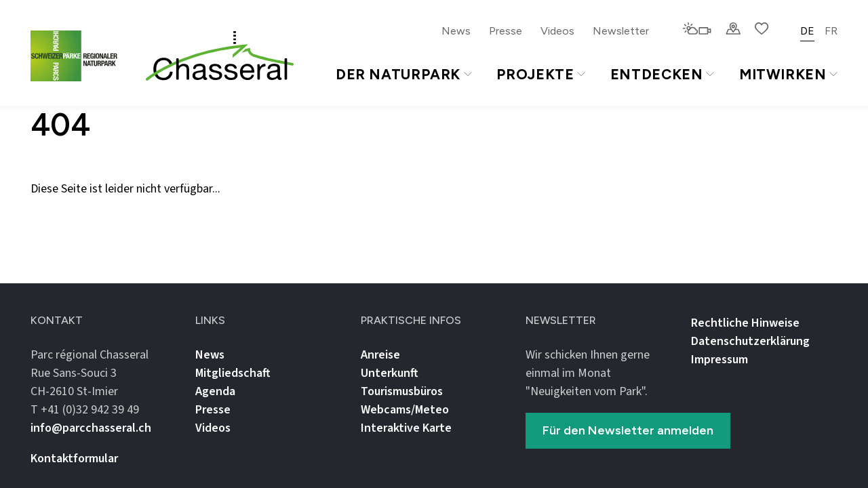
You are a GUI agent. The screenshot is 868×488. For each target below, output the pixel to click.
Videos (557, 31)
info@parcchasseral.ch (91, 428)
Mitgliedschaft (233, 373)
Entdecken (662, 74)
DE (807, 31)
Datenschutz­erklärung (750, 341)
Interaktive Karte (406, 428)
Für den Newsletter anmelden (628, 430)
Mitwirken (788, 74)
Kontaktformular (74, 459)
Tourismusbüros (402, 391)
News (456, 31)
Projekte (540, 74)
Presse (506, 31)
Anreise (380, 355)
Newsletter (621, 31)
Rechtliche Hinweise (745, 323)
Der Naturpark (404, 74)
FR (831, 31)
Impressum (719, 360)
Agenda (215, 391)
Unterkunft (390, 373)
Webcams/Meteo (405, 410)
